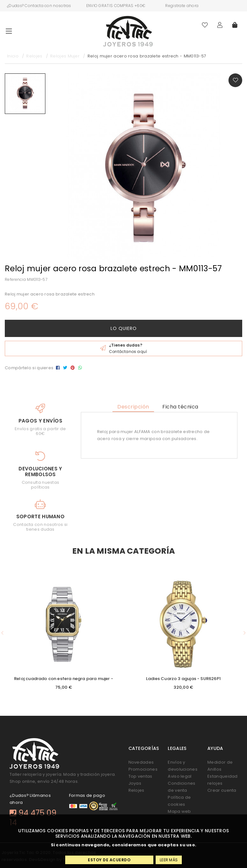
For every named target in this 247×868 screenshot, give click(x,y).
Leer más (169, 860)
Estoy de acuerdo (109, 860)
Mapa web (179, 811)
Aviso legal (180, 776)
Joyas (135, 783)
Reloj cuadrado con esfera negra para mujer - (64, 679)
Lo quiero (124, 328)
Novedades (141, 762)
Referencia (15, 279)
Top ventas (140, 776)
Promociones (143, 769)
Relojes (136, 790)
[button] (2, 633)
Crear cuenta (222, 790)
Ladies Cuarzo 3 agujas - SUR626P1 (183, 679)
